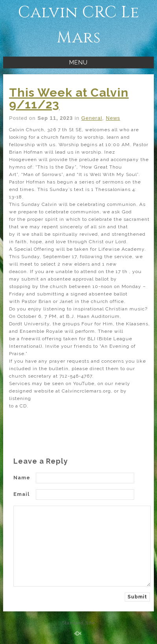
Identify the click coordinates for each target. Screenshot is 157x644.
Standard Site (78, 623)
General (92, 118)
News (113, 118)
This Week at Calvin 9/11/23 (69, 98)
